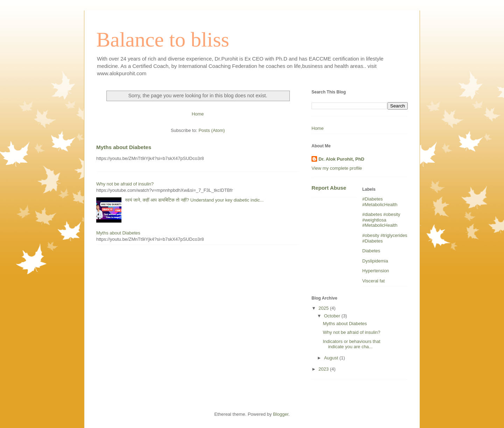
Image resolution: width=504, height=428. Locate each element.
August (332, 358)
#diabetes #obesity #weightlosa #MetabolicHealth (381, 220)
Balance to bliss (163, 40)
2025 (324, 308)
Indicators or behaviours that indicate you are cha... (351, 344)
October (333, 316)
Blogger (281, 414)
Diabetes (371, 251)
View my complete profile (337, 168)
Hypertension (376, 271)
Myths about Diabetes (124, 147)
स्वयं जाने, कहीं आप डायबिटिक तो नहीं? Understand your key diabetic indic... (194, 200)
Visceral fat (373, 281)
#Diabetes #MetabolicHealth (380, 202)
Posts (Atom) (212, 130)
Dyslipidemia (375, 261)
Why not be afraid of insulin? (125, 184)
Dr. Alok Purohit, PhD (341, 159)
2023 (324, 369)
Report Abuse (329, 188)
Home (198, 114)
